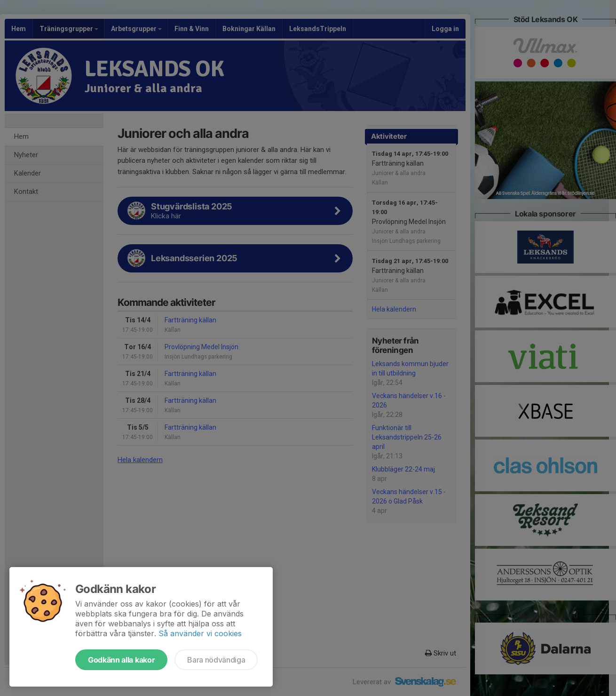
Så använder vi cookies (200, 633)
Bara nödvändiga (216, 660)
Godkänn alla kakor (121, 660)
